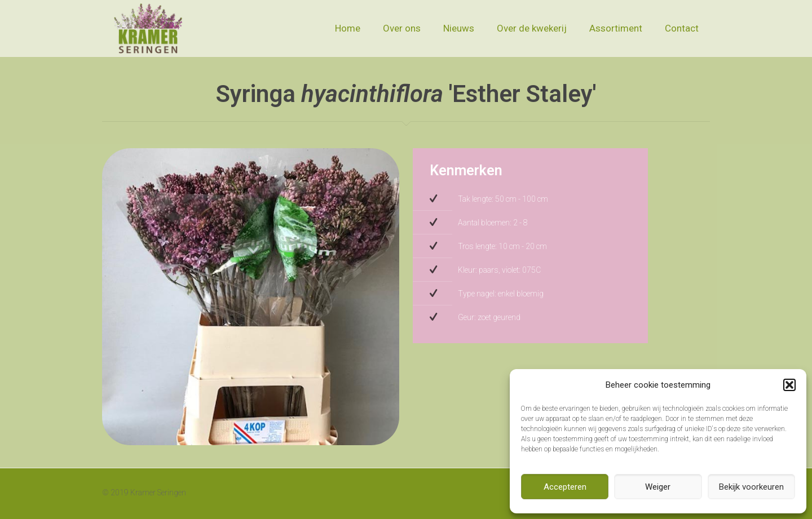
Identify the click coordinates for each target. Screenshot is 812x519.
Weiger (658, 487)
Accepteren (565, 487)
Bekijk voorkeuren (751, 487)
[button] (789, 385)
